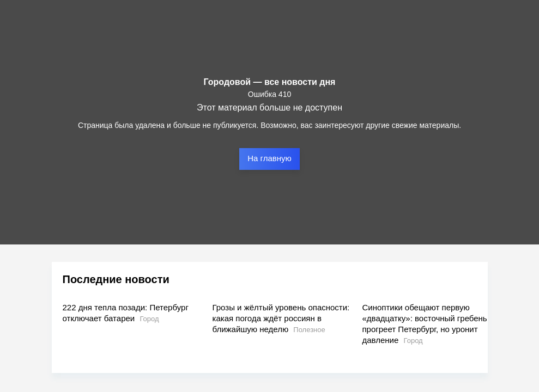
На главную (269, 158)
